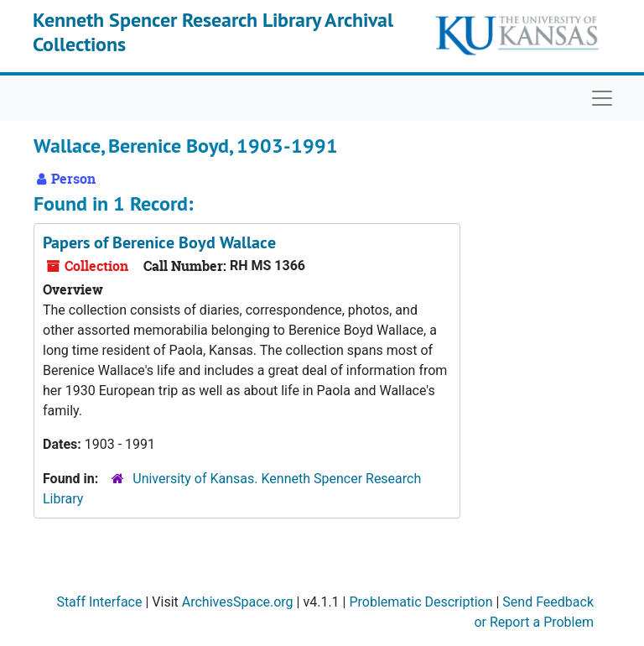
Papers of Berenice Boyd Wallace (159, 242)
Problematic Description (421, 602)
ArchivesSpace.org (238, 602)
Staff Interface (99, 602)
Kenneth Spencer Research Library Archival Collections (213, 32)
